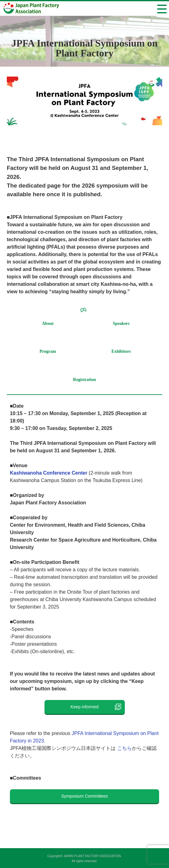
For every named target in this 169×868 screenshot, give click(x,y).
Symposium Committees (85, 796)
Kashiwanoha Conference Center (49, 473)
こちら (125, 748)
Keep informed (89, 707)
